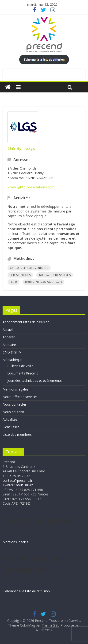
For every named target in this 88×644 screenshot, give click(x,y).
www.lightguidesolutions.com (31, 187)
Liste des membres (17, 434)
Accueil (8, 330)
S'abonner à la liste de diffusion (26, 591)
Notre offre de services (20, 397)
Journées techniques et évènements (34, 380)
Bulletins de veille (20, 366)
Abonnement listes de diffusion (26, 322)
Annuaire (9, 345)
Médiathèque (13, 360)
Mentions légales (15, 389)
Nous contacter (14, 404)
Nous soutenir (13, 412)
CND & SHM (12, 352)
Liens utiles (11, 427)
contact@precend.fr (17, 480)
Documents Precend (23, 373)
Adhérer (9, 337)
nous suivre (25, 485)
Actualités (10, 419)
